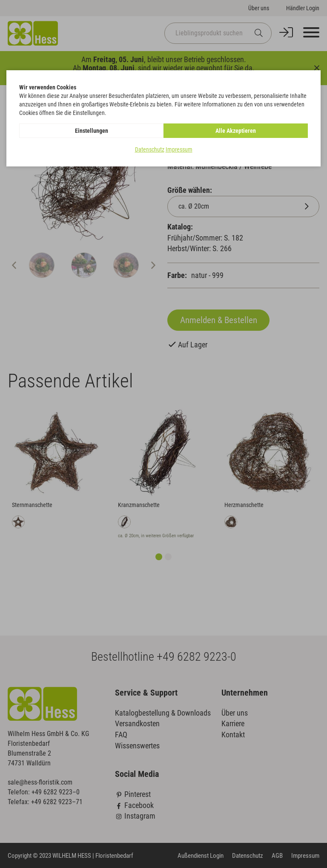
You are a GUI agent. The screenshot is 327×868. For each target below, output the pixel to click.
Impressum (179, 149)
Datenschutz (150, 149)
